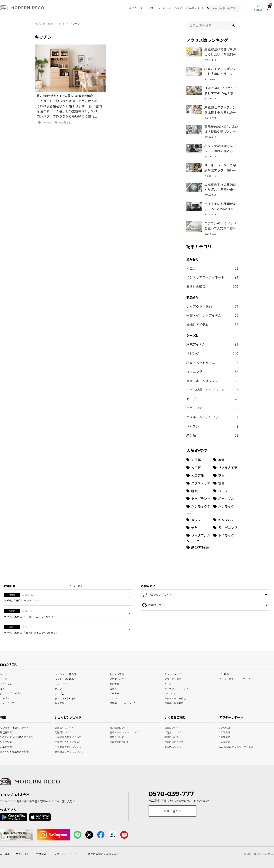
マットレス (6, 684)
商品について (169, 727)
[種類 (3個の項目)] (199, 491)
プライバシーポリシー (67, 854)
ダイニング (212, 372)
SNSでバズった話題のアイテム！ (5, 737)
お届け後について (169, 741)
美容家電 (114, 684)
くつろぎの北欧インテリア (5, 727)
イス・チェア (7, 703)
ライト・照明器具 (64, 679)
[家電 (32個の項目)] (226, 460)
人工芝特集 (5, 746)
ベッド (4, 679)
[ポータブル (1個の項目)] (226, 499)
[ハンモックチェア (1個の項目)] (199, 509)
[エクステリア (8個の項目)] (199, 483)
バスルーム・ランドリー (212, 417)
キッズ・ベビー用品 (175, 698)
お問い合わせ (172, 811)
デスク (58, 688)
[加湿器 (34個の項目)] (199, 460)
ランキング (164, 8)
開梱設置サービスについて (66, 751)
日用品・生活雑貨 (174, 703)
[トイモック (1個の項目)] (226, 538)
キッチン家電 (117, 674)
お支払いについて (64, 727)
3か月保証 (225, 727)
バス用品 (224, 674)
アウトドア (212, 408)
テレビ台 (60, 693)
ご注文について (169, 732)
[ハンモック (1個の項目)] (226, 509)
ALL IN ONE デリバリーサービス (225, 746)
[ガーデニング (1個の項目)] (226, 528)
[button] (233, 25)
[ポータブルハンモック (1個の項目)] (199, 538)
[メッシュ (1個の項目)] (199, 520)
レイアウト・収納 (212, 306)
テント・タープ (173, 674)
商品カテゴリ (137, 8)
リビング (212, 354)
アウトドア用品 (173, 679)
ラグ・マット (62, 684)
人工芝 (212, 268)
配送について (169, 737)
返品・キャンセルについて (121, 732)
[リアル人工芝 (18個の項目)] (226, 468)
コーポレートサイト (14, 854)
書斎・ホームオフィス (212, 381)
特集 (151, 8)
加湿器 (113, 688)
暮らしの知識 (212, 287)
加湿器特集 (5, 732)
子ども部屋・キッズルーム (212, 390)
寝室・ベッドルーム (212, 363)
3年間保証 (225, 737)
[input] (212, 25)
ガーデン (212, 399)
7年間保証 (225, 741)
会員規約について (119, 741)
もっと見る (76, 586)
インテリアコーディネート (212, 277)
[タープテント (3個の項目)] (199, 499)
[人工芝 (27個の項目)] (199, 468)
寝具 (2, 688)
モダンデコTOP (44, 23)
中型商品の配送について (66, 741)
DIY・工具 (170, 693)
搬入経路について (119, 727)
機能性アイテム (212, 325)
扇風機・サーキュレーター (124, 703)
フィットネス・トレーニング (235, 679)
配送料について (63, 732)
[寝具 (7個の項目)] (226, 483)
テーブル (5, 698)
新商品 (178, 8)
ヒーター (114, 693)
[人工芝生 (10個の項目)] (199, 475)
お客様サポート (195, 8)
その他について (169, 746)
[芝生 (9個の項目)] (226, 475)
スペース (45, 123)
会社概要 (41, 854)
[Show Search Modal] (209, 8)
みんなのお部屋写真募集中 (5, 751)
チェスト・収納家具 (66, 698)
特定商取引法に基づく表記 (103, 854)
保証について (117, 737)
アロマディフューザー (122, 679)
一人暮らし (63, 123)
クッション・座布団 (66, 674)
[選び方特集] (198, 547)
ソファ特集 (5, 741)
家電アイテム (212, 344)
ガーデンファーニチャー (177, 688)
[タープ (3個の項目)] (226, 491)
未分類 (212, 435)
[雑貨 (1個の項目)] (199, 528)
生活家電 (60, 703)
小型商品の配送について (66, 746)
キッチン (212, 426)
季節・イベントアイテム (212, 315)
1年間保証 (225, 732)
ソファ (4, 674)
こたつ (113, 698)
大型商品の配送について (66, 737)
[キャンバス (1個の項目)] (226, 520)
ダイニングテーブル (11, 693)
